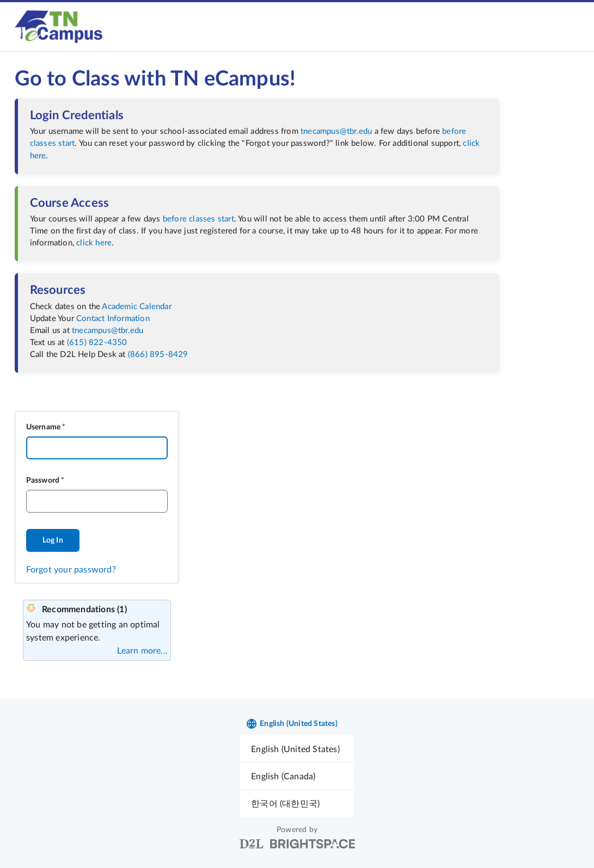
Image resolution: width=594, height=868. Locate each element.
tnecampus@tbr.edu (336, 131)
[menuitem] (297, 749)
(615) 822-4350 (97, 343)
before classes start (198, 219)
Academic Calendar (136, 307)
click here (94, 243)
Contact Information (113, 319)
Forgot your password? (71, 570)
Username (44, 427)
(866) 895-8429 (158, 355)
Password (43, 481)
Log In (53, 540)
